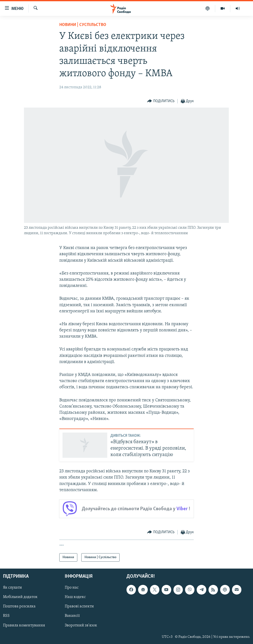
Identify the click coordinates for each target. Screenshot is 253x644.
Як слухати (12, 588)
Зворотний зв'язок (81, 625)
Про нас (72, 588)
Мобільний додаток (20, 597)
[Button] (161, 101)
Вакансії (72, 616)
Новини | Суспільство (83, 25)
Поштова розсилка (19, 606)
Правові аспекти (79, 606)
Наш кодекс (75, 597)
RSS (6, 616)
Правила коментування (24, 625)
